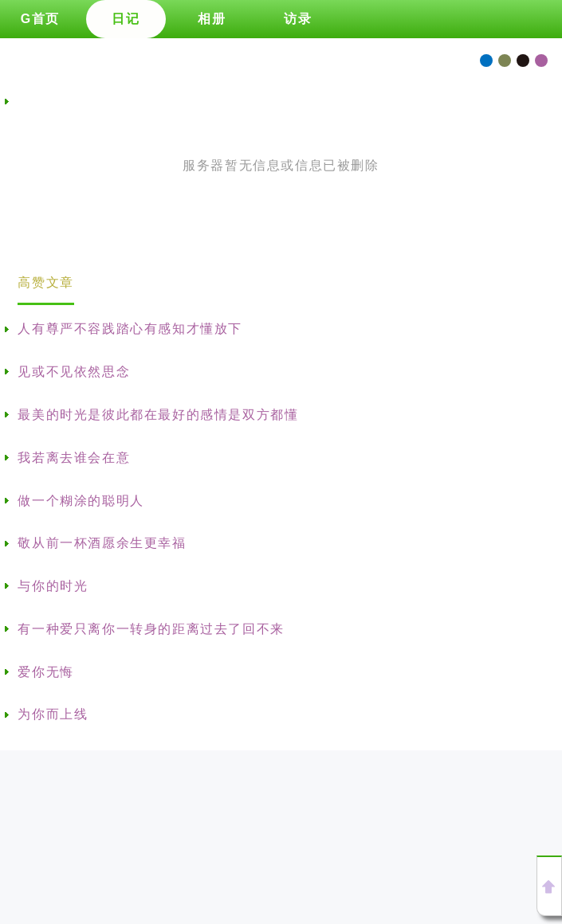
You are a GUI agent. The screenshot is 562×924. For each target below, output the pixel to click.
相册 (212, 19)
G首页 (40, 19)
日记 (126, 19)
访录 (298, 19)
